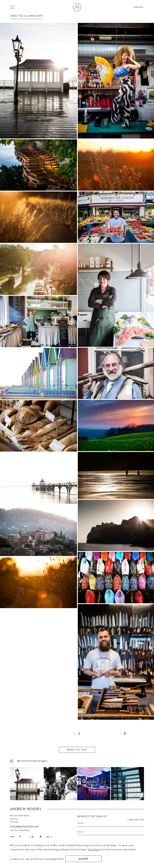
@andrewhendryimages (29, 761)
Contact (139, 7)
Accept (84, 859)
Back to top (77, 750)
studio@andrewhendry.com (24, 826)
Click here (94, 849)
